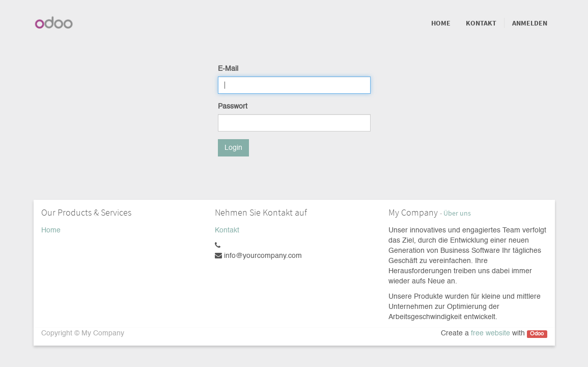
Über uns (457, 213)
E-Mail (228, 69)
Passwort (233, 107)
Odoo (537, 334)
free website (491, 333)
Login (233, 148)
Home (51, 230)
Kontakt (227, 230)
